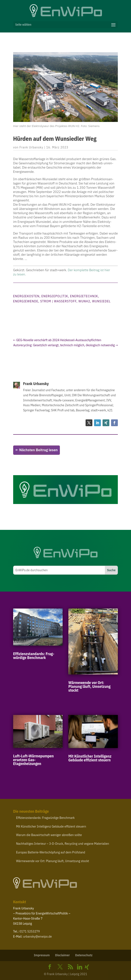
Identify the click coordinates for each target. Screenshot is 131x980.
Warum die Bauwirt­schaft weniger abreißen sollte (49, 835)
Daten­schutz (84, 955)
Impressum (42, 955)
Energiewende (26, 301)
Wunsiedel (101, 301)
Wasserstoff (65, 301)
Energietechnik (84, 296)
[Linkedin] (80, 967)
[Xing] (87, 967)
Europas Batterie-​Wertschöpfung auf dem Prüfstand (51, 852)
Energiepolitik (55, 296)
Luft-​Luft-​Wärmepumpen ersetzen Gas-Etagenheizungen (33, 760)
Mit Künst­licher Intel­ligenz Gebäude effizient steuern (90, 758)
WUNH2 (84, 301)
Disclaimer (62, 955)
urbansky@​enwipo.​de (37, 937)
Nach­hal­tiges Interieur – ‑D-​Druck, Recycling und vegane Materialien (63, 844)
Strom (46, 301)
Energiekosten (26, 296)
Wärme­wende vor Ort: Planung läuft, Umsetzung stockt (89, 686)
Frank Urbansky (31, 147)
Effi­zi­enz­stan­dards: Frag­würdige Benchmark (34, 656)
